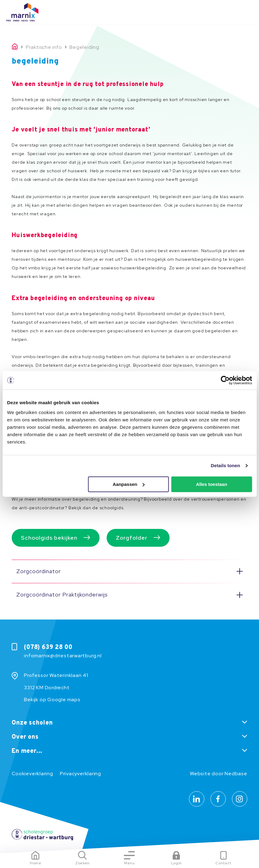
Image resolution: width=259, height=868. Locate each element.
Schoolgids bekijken (49, 538)
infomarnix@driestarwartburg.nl (63, 656)
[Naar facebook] (218, 799)
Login (177, 863)
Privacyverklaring (80, 774)
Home (36, 863)
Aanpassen (129, 484)
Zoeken (82, 863)
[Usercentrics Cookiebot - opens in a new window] (225, 380)
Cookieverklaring (32, 774)
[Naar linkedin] (197, 799)
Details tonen (225, 465)
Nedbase (236, 774)
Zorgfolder (132, 538)
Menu (129, 863)
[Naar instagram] (240, 799)
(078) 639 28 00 (48, 647)
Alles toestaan (212, 484)
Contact (223, 863)
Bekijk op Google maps (52, 700)
